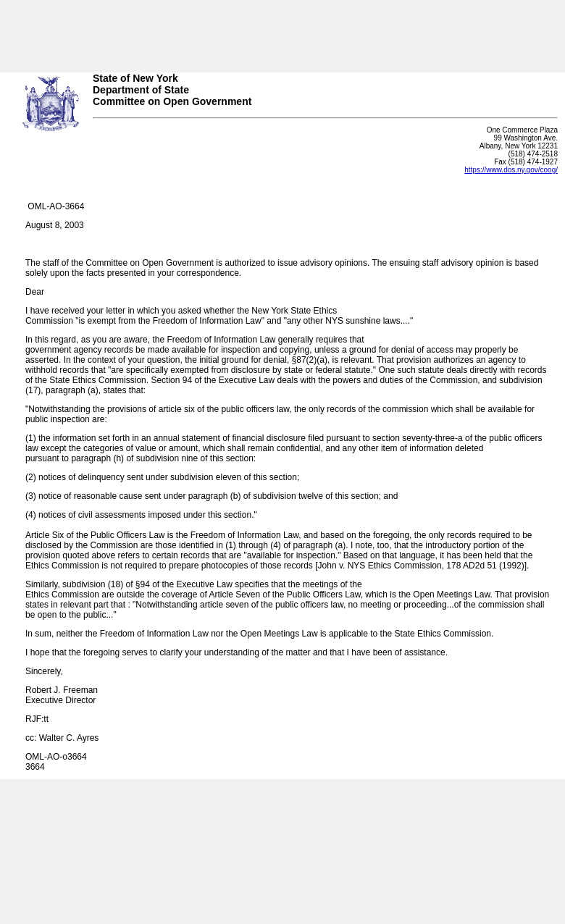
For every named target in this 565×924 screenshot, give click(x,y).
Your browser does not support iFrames (282, 31)
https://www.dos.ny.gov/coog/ (511, 170)
